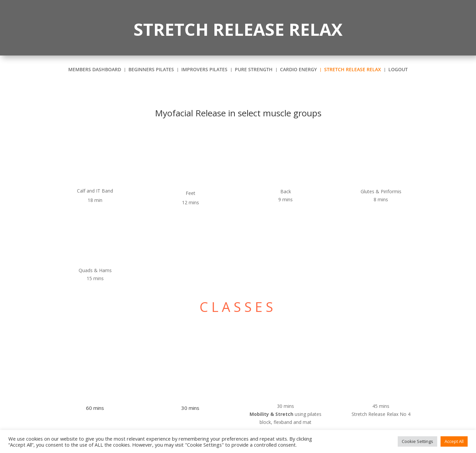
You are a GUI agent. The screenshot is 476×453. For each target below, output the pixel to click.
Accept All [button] (454, 441)
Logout (398, 70)
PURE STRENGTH (254, 70)
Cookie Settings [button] (417, 441)
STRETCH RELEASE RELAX (353, 70)
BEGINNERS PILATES (151, 70)
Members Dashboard (95, 70)
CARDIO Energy (298, 70)
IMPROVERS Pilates (204, 70)
